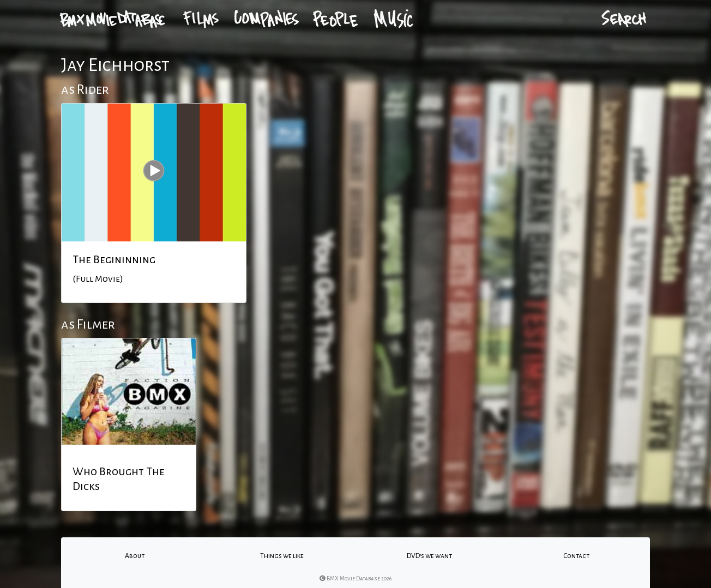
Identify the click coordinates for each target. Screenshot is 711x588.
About (135, 556)
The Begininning (114, 259)
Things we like (282, 556)
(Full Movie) (98, 279)
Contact (576, 556)
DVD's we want (429, 556)
